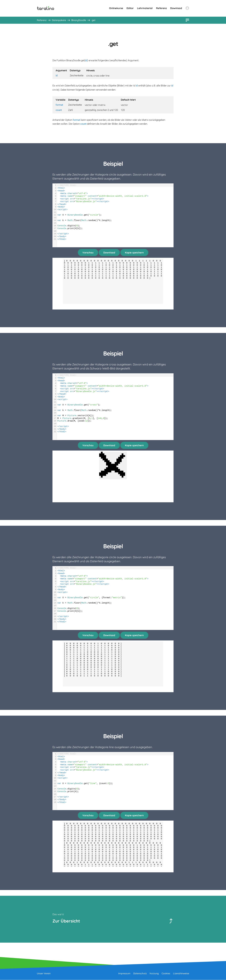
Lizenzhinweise (181, 974)
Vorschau (88, 253)
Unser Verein (44, 974)
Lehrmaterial (145, 8)
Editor (130, 8)
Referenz (161, 8)
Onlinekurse (116, 8)
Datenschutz (140, 974)
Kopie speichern (134, 253)
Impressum (124, 974)
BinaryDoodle (79, 20)
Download (176, 8)
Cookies (166, 974)
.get (93, 20)
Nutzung (154, 974)
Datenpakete (59, 20)
